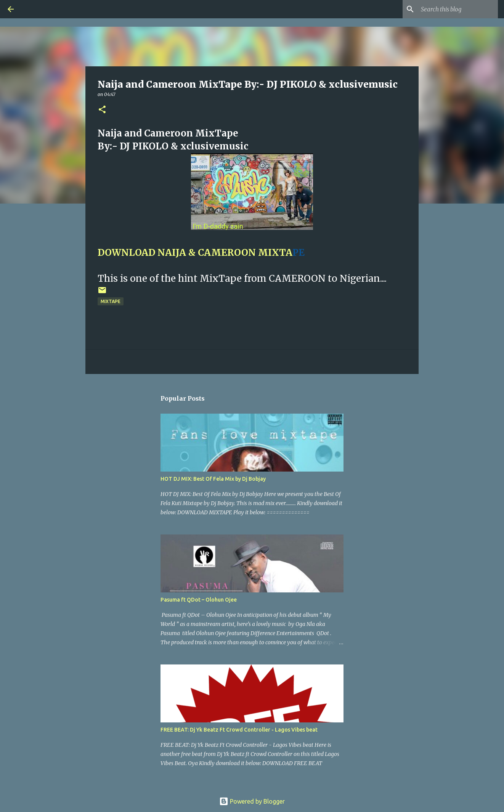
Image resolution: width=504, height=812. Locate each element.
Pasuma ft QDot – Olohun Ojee (199, 600)
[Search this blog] (458, 9)
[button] (102, 110)
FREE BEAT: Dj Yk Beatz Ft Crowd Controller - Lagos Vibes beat (239, 730)
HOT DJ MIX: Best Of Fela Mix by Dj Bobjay (213, 479)
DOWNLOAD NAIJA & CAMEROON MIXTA (195, 253)
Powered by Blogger (252, 801)
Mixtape (111, 301)
